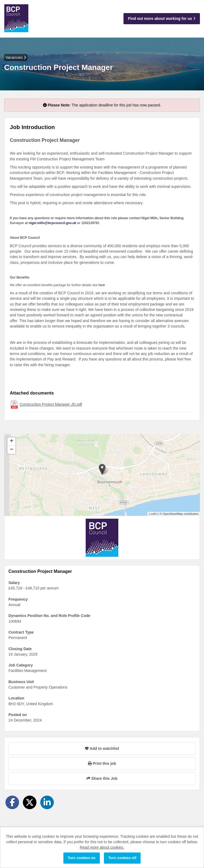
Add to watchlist (102, 748)
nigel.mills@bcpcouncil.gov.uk (52, 223)
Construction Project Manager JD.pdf (51, 404)
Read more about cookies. (102, 847)
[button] (102, 469)
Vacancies (16, 57)
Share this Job (102, 778)
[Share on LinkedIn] (47, 802)
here (102, 285)
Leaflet (153, 514)
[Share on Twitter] (30, 802)
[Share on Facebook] (12, 802)
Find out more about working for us (162, 19)
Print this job (102, 763)
